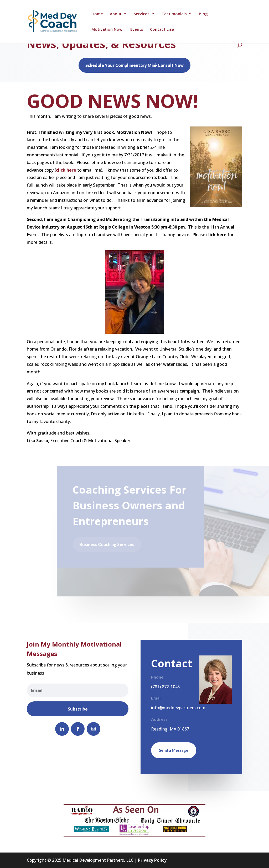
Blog (203, 14)
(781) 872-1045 (165, 687)
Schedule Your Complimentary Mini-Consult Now (134, 65)
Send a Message (174, 750)
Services (142, 14)
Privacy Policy (152, 860)
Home (97, 14)
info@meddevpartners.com (178, 708)
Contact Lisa (162, 30)
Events (137, 30)
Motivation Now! (107, 30)
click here (66, 170)
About (116, 14)
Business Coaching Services (108, 544)
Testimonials (174, 14)
